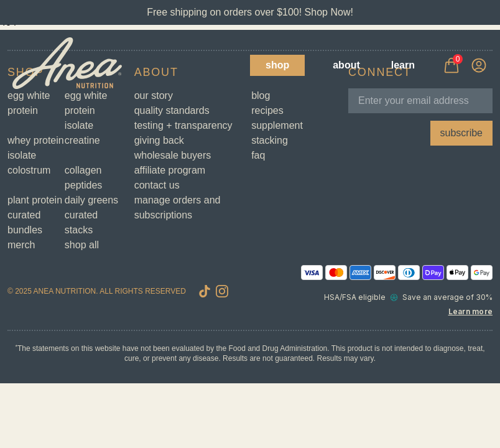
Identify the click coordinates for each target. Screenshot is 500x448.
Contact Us (157, 185)
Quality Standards (172, 110)
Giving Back (159, 140)
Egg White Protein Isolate (86, 110)
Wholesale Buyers (173, 155)
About (346, 65)
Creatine (82, 140)
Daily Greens (91, 200)
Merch (21, 245)
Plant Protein (35, 200)
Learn (403, 65)
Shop (277, 65)
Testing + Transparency (183, 125)
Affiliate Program (170, 170)
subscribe (461, 133)
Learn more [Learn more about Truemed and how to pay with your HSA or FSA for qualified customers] (470, 311)
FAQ (258, 155)
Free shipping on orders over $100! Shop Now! (250, 12)
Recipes (267, 110)
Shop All (82, 245)
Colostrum (29, 170)
